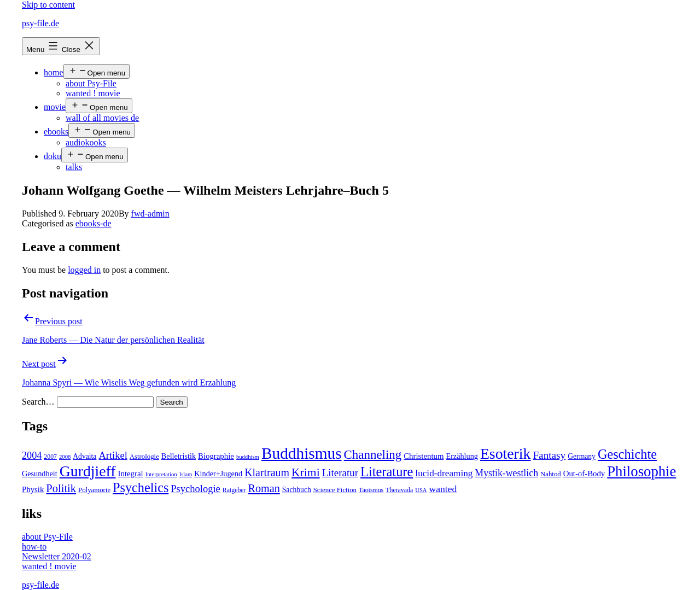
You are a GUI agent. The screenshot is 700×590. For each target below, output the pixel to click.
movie (55, 107)
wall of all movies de (102, 118)
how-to (34, 547)
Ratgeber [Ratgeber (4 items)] (234, 490)
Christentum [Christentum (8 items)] (424, 456)
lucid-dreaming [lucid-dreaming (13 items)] (444, 473)
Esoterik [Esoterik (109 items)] (506, 454)
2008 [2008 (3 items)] (65, 457)
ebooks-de (94, 223)
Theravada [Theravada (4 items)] (399, 490)
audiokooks (86, 142)
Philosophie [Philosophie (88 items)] (641, 471)
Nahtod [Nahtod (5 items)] (551, 474)
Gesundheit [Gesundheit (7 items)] (40, 474)
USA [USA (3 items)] (421, 490)
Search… (38, 402)
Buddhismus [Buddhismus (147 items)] (302, 453)
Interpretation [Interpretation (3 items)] (161, 474)
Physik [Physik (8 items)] (33, 489)
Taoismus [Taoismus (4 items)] (371, 490)
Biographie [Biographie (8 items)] (216, 456)
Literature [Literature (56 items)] (387, 472)
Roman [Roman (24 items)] (264, 488)
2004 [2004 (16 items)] (32, 455)
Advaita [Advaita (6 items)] (84, 456)
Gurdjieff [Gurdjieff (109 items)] (88, 471)
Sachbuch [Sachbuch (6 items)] (297, 490)
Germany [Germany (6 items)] (582, 456)
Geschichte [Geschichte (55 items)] (627, 454)
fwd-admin (150, 214)
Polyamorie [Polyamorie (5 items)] (94, 490)
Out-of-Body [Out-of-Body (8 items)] (584, 474)
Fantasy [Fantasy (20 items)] (549, 455)
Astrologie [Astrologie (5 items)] (144, 457)
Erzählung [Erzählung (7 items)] (462, 456)
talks (74, 167)
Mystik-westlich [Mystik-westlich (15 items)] (506, 473)
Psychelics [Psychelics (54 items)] (141, 487)
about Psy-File (91, 83)
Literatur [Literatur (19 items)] (340, 473)
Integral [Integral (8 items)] (131, 474)
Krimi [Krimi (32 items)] (306, 472)
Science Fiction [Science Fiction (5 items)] (335, 490)
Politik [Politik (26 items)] (61, 488)
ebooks (56, 132)
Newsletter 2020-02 (57, 556)
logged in (84, 270)
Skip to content (48, 5)
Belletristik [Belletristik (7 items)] (179, 456)
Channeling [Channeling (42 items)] (373, 455)
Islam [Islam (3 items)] (186, 474)
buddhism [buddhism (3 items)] (248, 457)
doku (52, 156)
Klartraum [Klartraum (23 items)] (267, 472)
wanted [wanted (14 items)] (443, 489)
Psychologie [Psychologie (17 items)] (195, 489)
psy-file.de (40, 23)
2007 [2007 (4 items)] (50, 457)
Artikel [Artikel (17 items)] (113, 455)
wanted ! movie (93, 93)
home (54, 72)
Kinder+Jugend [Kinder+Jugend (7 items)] (218, 474)
